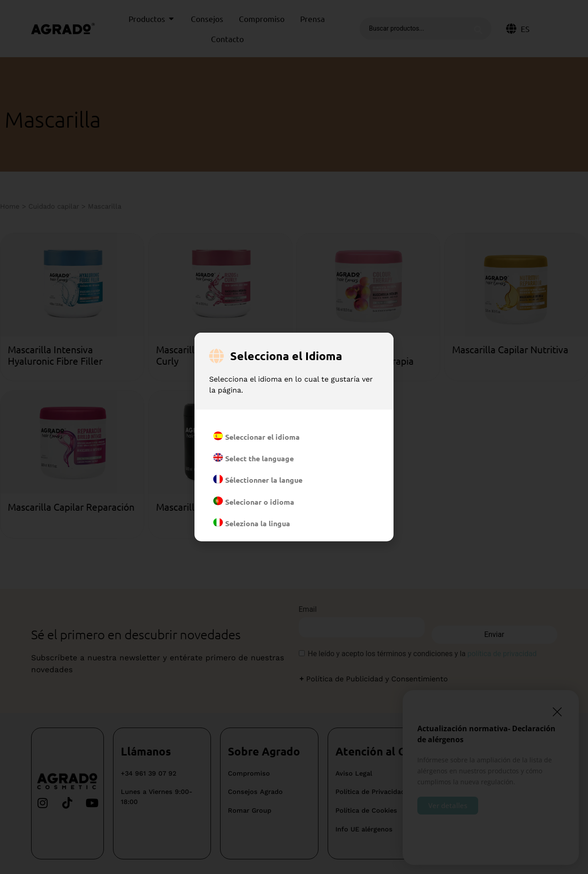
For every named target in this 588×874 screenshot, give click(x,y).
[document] (294, 437)
